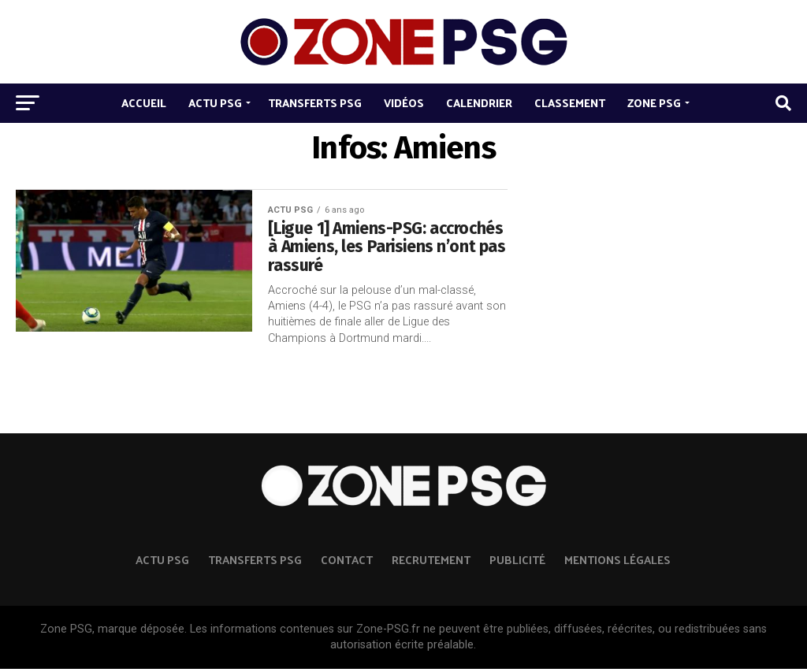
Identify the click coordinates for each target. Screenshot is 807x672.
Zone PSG (654, 103)
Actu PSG (215, 103)
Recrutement (431, 562)
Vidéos (404, 103)
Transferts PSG (315, 103)
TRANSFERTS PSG (255, 562)
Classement (570, 103)
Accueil (144, 103)
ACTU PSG (162, 562)
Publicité (517, 562)
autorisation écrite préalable (402, 648)
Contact (347, 562)
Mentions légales (617, 562)
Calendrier (479, 103)
